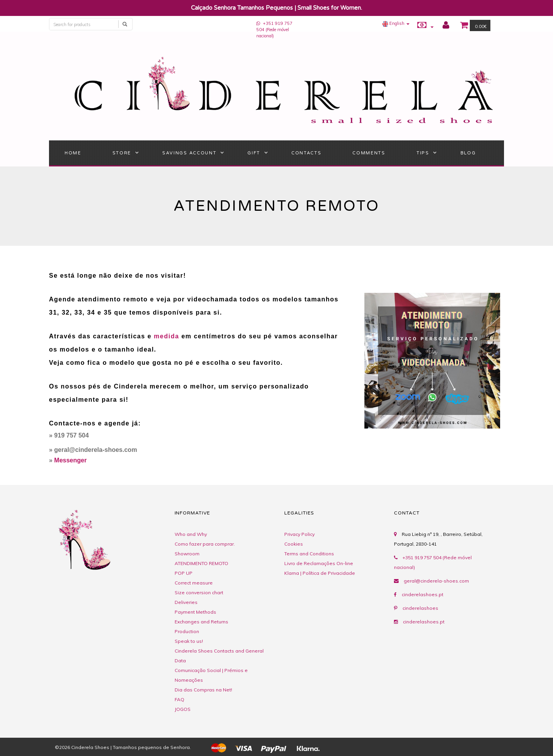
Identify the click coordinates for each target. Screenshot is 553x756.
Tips (423, 153)
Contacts (306, 153)
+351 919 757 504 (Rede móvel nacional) (274, 29)
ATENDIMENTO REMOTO (201, 563)
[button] (396, 23)
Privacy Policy (299, 534)
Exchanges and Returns (201, 622)
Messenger (70, 460)
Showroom (187, 554)
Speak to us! (189, 641)
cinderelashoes (420, 608)
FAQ (179, 699)
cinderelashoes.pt (423, 594)
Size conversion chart (199, 592)
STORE (122, 153)
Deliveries (186, 602)
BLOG (468, 153)
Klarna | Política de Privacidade (320, 573)
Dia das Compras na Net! (203, 690)
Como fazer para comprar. (205, 544)
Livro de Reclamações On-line (319, 563)
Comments (369, 153)
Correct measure (194, 583)
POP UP (184, 573)
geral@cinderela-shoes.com (436, 581)
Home (73, 153)
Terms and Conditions (309, 554)
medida (167, 336)
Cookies (294, 544)
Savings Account (189, 153)
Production (187, 631)
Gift (254, 153)
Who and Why (191, 534)
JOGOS (183, 709)
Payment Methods (195, 612)
